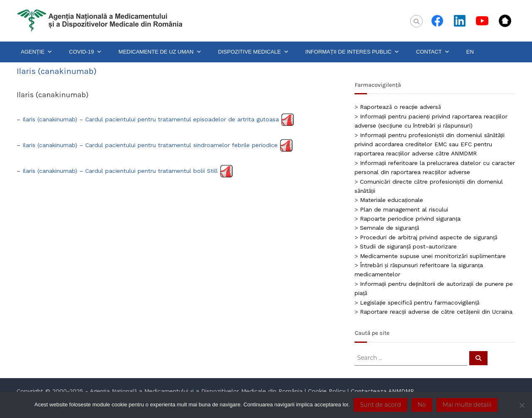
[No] (522, 405)
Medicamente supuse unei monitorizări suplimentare (433, 256)
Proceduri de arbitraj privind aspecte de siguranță (429, 237)
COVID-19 (85, 52)
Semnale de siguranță (389, 228)
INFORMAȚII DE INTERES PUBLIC (352, 52)
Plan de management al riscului (404, 209)
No (422, 405)
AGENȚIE (37, 52)
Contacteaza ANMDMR (382, 391)
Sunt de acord (380, 405)
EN (470, 52)
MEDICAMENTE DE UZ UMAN (160, 52)
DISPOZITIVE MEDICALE (254, 52)
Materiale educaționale (392, 200)
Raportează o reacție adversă (400, 107)
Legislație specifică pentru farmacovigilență (420, 302)
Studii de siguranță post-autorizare (408, 246)
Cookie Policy (327, 391)
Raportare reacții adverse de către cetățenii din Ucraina (436, 312)
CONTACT (433, 52)
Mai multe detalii (467, 405)
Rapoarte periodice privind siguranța (410, 219)
